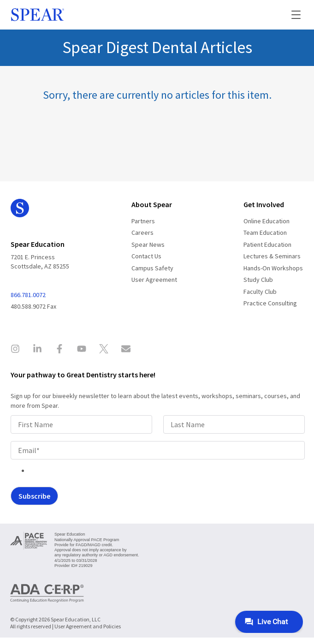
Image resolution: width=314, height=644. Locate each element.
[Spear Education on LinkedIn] (37, 350)
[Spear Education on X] (104, 350)
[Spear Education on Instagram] (18, 350)
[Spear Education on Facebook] (59, 350)
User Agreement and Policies (88, 626)
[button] (290, 15)
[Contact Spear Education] (126, 350)
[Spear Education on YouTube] (82, 350)
